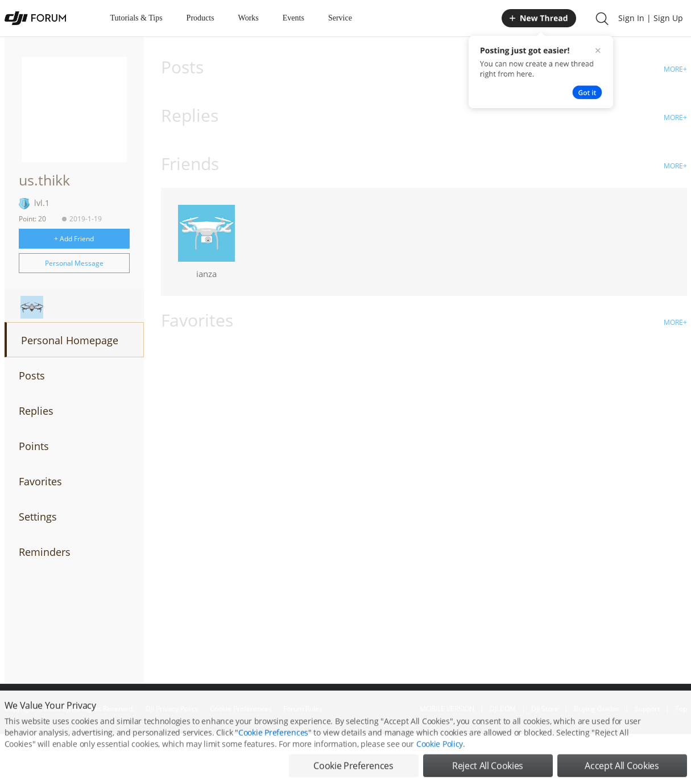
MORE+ (675, 69)
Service (340, 18)
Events (293, 18)
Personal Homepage (70, 340)
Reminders (45, 552)
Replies (36, 411)
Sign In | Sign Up (651, 18)
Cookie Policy (440, 757)
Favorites (40, 481)
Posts (32, 376)
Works (249, 18)
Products (200, 18)
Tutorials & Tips (136, 18)
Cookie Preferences (273, 746)
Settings (38, 517)
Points (34, 446)
